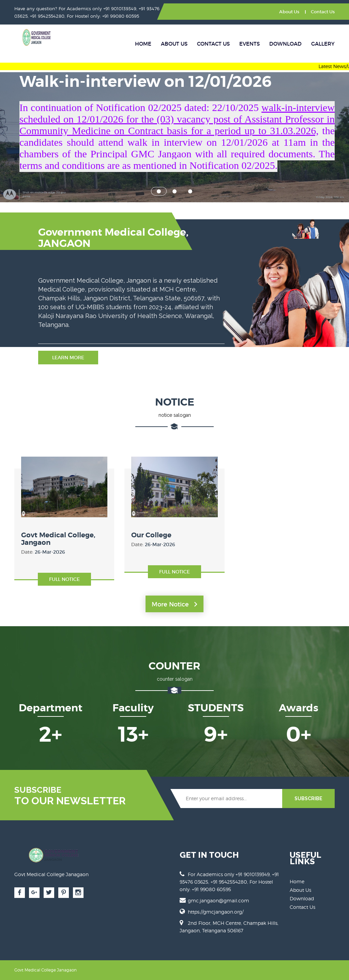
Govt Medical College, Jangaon (58, 539)
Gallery (323, 44)
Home (143, 44)
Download (285, 44)
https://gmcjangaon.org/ (216, 912)
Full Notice (64, 579)
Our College (151, 535)
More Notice (174, 604)
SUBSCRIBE (308, 799)
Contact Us (323, 12)
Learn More (68, 358)
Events (249, 44)
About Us (289, 12)
